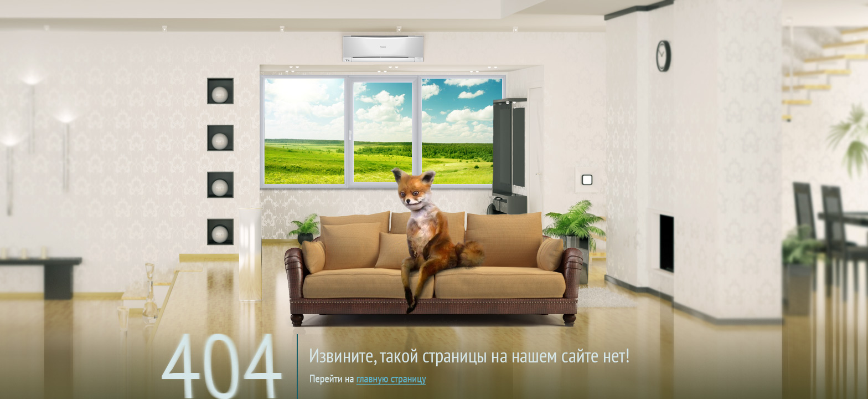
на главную (441, 346)
